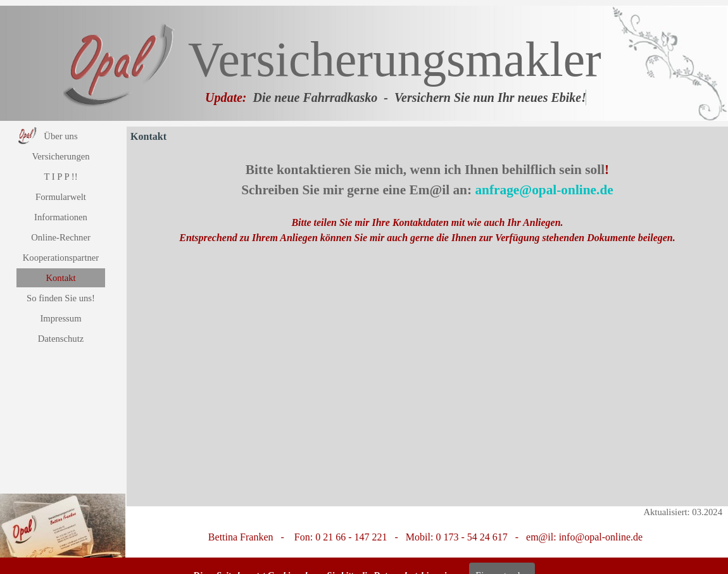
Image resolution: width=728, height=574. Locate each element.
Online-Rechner (61, 237)
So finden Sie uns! (61, 298)
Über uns (60, 136)
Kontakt (60, 278)
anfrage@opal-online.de (544, 190)
